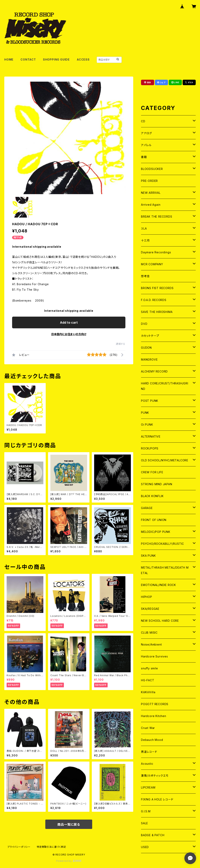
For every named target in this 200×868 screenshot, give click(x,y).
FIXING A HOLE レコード (157, 799)
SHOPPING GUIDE (56, 59)
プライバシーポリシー (19, 847)
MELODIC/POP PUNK (156, 532)
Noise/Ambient (151, 644)
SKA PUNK (148, 556)
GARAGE (147, 508)
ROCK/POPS (150, 448)
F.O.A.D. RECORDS (154, 300)
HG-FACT (148, 680)
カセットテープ (150, 336)
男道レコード (149, 752)
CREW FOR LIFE (152, 472)
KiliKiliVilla (148, 692)
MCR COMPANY (152, 264)
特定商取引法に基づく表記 (51, 847)
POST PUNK (150, 401)
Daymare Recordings (156, 252)
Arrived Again (151, 205)
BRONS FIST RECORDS (157, 288)
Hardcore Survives (154, 656)
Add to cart (69, 322)
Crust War (148, 728)
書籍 (144, 157)
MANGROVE (149, 359)
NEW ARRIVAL (151, 193)
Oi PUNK (147, 425)
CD (143, 121)
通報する (121, 344)
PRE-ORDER (149, 181)
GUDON (146, 348)
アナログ (146, 133)
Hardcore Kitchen (154, 716)
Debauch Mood (152, 740)
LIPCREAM (148, 787)
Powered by (69, 861)
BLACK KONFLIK (152, 496)
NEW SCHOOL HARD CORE (160, 621)
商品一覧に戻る (69, 824)
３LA (144, 228)
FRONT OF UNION (154, 520)
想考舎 (145, 276)
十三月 (145, 240)
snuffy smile (150, 668)
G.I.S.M (146, 811)
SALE (145, 823)
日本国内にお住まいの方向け (69, 334)
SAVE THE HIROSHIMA (157, 312)
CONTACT (28, 59)
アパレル (146, 145)
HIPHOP (147, 597)
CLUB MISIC (149, 633)
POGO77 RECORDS (155, 704)
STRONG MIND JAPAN (157, 484)
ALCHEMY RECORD (154, 371)
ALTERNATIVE (151, 436)
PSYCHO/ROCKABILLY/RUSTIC (162, 544)
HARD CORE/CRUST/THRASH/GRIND (165, 386)
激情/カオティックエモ (155, 776)
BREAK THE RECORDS (157, 217)
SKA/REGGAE (150, 609)
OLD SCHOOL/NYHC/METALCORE (165, 460)
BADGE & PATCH (153, 835)
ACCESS (83, 59)
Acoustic (147, 764)
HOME (9, 59)
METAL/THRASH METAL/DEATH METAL (165, 570)
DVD (144, 324)
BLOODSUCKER (152, 169)
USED (145, 847)
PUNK (145, 413)
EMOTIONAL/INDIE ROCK (158, 585)
